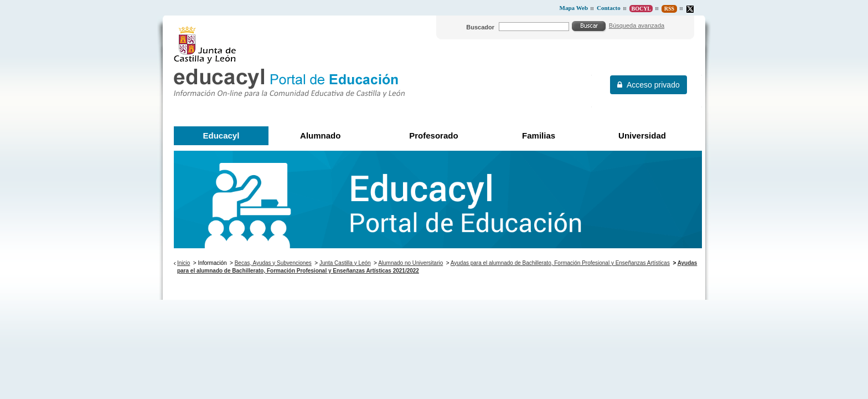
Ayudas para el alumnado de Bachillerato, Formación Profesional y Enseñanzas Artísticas (560, 263)
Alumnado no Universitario (410, 263)
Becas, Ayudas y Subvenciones (273, 263)
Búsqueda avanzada (637, 25)
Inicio (184, 263)
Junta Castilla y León (345, 263)
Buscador (480, 27)
